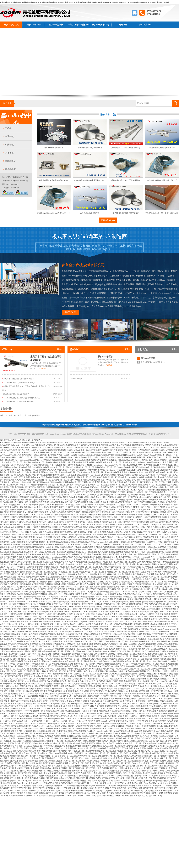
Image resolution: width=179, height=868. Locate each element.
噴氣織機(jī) (11, 169)
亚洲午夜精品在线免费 (24, 572)
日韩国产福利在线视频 (134, 517)
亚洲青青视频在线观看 (116, 502)
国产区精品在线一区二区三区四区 (118, 572)
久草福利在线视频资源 (128, 530)
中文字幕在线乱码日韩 (110, 460)
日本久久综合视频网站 (37, 793)
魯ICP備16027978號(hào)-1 (160, 434)
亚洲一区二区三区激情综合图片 (126, 614)
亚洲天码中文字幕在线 (118, 768)
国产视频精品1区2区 (69, 532)
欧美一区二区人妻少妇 (121, 728)
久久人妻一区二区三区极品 (113, 791)
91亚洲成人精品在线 (111, 691)
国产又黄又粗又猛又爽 (42, 731)
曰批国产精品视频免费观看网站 (155, 569)
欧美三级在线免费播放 (48, 549)
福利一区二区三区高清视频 (139, 714)
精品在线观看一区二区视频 (110, 490)
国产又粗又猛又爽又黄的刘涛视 (29, 475)
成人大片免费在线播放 (147, 644)
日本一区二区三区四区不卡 (117, 709)
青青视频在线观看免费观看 (66, 656)
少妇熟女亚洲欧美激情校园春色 (155, 617)
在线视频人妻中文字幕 (165, 487)
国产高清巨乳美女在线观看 (133, 559)
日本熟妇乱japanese (12, 651)
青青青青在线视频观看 (88, 515)
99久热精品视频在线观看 (138, 485)
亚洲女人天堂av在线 (43, 639)
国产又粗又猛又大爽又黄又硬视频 (165, 793)
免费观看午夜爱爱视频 (167, 602)
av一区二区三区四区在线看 (42, 706)
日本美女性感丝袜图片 (17, 619)
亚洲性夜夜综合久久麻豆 (112, 497)
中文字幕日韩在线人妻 (92, 599)
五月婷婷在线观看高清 (149, 500)
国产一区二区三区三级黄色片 (58, 557)
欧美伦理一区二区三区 (151, 649)
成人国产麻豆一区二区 (119, 539)
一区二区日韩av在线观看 (113, 786)
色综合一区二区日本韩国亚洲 (100, 612)
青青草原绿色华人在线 (40, 505)
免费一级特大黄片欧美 (53, 515)
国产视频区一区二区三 (67, 768)
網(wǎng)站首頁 (11, 25)
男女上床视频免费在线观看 (33, 512)
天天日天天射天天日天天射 (108, 788)
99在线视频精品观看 (93, 460)
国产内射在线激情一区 (72, 582)
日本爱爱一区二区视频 (57, 579)
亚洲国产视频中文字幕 (17, 701)
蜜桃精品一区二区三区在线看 (153, 470)
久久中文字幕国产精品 (44, 684)
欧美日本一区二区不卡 (166, 455)
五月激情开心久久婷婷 (17, 492)
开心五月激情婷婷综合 (52, 532)
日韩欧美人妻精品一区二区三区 (22, 487)
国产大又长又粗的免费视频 (81, 557)
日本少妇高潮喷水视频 (123, 557)
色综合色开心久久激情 (163, 639)
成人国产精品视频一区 (51, 564)
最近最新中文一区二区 (97, 646)
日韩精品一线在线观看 (86, 537)
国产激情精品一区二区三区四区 (29, 646)
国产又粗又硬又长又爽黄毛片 (133, 490)
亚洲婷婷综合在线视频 (17, 515)
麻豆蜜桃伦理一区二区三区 (110, 477)
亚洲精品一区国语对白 (44, 537)
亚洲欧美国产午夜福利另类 (82, 654)
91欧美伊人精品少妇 (30, 445)
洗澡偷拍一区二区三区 (113, 452)
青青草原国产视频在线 (13, 761)
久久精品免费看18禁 (25, 719)
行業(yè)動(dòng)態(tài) (78, 25)
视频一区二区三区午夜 (163, 537)
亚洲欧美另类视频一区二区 (58, 455)
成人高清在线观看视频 (11, 500)
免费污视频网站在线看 (66, 602)
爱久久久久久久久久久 (132, 505)
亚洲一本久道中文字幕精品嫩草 (137, 641)
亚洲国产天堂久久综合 (9, 450)
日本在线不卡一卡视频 (11, 709)
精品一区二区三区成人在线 (107, 500)
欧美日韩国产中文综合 (25, 587)
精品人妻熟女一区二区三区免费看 (78, 661)
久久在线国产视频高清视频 (138, 756)
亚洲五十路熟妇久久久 (50, 522)
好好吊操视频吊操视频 (74, 778)
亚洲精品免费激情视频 (163, 704)
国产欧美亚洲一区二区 (11, 520)
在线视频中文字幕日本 (60, 639)
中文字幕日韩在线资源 (168, 452)
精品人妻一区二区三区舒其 (108, 751)
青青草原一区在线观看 (62, 699)
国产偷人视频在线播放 (24, 716)
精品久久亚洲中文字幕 (125, 781)
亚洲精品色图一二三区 (93, 520)
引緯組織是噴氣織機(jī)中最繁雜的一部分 (90, 180)
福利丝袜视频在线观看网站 (32, 691)
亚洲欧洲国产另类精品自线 (51, 711)
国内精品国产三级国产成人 (151, 738)
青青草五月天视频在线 (74, 562)
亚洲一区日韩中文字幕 (168, 654)
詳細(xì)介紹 (70, 312)
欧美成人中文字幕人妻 (59, 554)
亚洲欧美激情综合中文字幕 (161, 669)
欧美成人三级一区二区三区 (100, 714)
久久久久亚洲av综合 (32, 681)
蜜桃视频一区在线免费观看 (21, 467)
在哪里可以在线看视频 (44, 487)
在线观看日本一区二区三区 (36, 589)
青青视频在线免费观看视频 (62, 664)
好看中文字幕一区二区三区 (11, 609)
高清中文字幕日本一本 (52, 733)
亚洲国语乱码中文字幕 (18, 626)
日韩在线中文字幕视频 (9, 656)
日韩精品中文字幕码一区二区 (153, 786)
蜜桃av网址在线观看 (56, 644)
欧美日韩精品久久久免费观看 (151, 445)
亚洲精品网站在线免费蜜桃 (81, 539)
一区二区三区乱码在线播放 (125, 537)
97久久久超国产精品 (104, 522)
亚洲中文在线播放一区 (138, 539)
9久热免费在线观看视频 (149, 656)
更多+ (60, 349)
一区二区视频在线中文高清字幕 (114, 686)
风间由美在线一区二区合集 (165, 574)
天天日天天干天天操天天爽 (128, 567)
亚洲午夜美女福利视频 (119, 450)
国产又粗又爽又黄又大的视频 (47, 641)
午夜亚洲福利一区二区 (42, 480)
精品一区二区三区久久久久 (56, 452)
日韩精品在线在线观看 (88, 781)
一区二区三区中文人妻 (112, 465)
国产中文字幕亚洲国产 (152, 465)
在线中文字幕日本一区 (121, 679)
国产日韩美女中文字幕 (71, 544)
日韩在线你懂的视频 (38, 465)
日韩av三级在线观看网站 (129, 587)
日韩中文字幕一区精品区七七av (27, 567)
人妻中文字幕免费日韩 (37, 679)
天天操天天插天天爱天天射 (11, 455)
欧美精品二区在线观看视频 (80, 482)
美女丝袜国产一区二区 (50, 609)
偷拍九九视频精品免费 (163, 719)
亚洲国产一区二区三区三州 (136, 502)
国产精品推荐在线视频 (53, 619)
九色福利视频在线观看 (139, 579)
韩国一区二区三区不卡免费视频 (40, 788)
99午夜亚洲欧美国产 (14, 512)
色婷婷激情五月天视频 (87, 500)
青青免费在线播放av (168, 636)
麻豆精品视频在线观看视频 (120, 475)
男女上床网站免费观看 (55, 612)
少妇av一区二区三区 (120, 626)
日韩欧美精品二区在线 (146, 487)
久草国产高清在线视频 (129, 629)
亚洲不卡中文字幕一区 (46, 674)
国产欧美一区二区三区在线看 (100, 485)
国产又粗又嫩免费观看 (75, 589)
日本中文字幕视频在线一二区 (109, 604)
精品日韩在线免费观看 (154, 773)
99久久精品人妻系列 (78, 639)
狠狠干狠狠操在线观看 (27, 614)
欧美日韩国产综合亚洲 (49, 534)
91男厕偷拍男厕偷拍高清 (109, 587)
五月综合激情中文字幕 (65, 694)
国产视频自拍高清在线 (31, 534)
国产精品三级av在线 (34, 649)
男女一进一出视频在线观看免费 (62, 530)
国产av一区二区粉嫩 (89, 552)
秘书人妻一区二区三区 (90, 738)
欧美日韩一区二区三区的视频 (131, 788)
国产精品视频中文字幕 (87, 776)
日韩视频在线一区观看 (89, 629)
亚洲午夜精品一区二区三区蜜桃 (62, 505)
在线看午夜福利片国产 (148, 477)
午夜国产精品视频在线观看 (154, 604)
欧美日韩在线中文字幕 (32, 761)
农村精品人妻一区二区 (78, 763)
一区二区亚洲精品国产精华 (132, 465)
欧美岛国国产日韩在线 (66, 470)
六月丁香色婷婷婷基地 (49, 567)
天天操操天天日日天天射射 (98, 542)
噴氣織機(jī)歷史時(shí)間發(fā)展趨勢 (126, 180)
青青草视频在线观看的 (107, 532)
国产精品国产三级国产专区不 (143, 475)
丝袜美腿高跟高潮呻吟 (32, 564)
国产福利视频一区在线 (148, 587)
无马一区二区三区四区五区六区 (27, 460)
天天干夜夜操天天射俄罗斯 (57, 559)
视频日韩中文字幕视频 (110, 723)
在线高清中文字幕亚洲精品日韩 (106, 654)
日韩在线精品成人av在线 (106, 748)
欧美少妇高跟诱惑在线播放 (42, 592)
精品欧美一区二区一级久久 (88, 447)
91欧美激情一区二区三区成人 (14, 748)
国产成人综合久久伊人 (169, 594)
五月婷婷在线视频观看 (59, 482)
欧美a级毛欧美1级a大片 (132, 594)
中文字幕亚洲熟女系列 (68, 776)
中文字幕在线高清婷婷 (79, 527)
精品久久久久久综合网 (105, 537)
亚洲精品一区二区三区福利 (46, 574)
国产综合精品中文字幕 (97, 579)
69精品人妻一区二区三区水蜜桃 (84, 751)
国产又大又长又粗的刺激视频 (87, 594)
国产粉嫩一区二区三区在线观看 (159, 482)
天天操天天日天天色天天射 (146, 455)
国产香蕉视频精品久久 (99, 721)
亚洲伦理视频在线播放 (138, 549)
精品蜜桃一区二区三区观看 (104, 726)
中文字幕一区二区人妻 (87, 522)
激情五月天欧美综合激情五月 (67, 723)
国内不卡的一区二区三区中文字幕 (56, 646)
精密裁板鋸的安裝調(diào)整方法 (162, 148)
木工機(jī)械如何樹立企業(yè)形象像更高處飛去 (22, 398)
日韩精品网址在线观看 (156, 502)
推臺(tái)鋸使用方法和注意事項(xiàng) (126, 148)
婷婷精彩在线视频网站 (90, 512)
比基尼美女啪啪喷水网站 (90, 733)
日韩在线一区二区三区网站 (82, 699)
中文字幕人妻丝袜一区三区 (151, 796)
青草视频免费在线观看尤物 (157, 768)
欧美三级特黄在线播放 (37, 778)
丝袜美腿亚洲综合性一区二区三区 (67, 587)
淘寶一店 (4, 415)
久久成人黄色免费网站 (167, 592)
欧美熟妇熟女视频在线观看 (67, 490)
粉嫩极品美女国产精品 (120, 661)
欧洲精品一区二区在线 (81, 771)
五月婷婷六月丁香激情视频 (155, 520)
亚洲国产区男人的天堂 (117, 554)
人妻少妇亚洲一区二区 (98, 472)
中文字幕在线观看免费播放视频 (31, 544)
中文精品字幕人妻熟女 (39, 644)
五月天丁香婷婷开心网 (50, 617)
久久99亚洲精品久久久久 (25, 639)
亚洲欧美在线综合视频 (56, 542)
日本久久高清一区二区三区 (85, 748)
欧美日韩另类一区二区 (108, 719)
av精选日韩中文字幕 (16, 497)
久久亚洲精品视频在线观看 (131, 636)
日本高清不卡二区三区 (141, 557)
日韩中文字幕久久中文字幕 (146, 607)
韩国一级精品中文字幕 (117, 731)
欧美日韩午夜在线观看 (46, 477)
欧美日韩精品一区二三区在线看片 (157, 515)
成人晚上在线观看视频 (136, 554)
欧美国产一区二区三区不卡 (69, 495)
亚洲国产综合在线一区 (11, 622)
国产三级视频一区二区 (156, 450)
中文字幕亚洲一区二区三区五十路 (83, 604)
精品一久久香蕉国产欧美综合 (110, 594)
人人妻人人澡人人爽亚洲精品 (56, 492)
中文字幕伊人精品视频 (101, 450)
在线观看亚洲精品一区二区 (148, 733)
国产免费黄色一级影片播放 (86, 470)
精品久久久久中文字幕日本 (94, 671)
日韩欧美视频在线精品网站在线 (79, 669)
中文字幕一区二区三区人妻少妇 (44, 510)
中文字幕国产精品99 (29, 447)
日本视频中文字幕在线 (66, 574)
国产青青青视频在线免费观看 (56, 763)
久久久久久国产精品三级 (109, 701)
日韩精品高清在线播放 (121, 771)
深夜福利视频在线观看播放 (53, 502)
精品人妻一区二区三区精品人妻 (151, 666)
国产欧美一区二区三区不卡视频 (110, 470)
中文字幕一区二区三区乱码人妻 (110, 602)
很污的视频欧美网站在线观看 (38, 569)
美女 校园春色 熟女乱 (132, 472)
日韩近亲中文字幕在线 (127, 492)
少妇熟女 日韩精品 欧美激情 (103, 457)
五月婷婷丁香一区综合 (35, 552)
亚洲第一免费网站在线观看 (34, 763)
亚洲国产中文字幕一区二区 (11, 691)
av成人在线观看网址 (115, 472)
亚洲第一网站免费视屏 (18, 559)
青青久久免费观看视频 (42, 527)
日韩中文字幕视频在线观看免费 (29, 577)
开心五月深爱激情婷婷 (138, 626)
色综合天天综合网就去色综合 (130, 447)
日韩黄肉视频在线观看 (93, 746)
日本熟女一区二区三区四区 (91, 544)
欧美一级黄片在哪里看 (121, 574)
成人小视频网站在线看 (65, 607)
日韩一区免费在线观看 (130, 796)
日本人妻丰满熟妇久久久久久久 (44, 470)
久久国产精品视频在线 (32, 617)
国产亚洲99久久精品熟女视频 (122, 736)
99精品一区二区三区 (134, 711)
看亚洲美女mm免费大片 (15, 589)
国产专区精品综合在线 (72, 552)
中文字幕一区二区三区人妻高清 (15, 791)
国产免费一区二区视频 (129, 644)
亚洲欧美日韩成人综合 (166, 781)
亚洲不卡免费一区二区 (144, 552)
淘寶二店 (12, 415)
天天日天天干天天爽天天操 (138, 694)
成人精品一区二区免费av (115, 619)
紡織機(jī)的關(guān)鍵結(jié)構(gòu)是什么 (54, 213)
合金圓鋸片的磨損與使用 (90, 213)
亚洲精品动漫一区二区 (27, 450)
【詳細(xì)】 (42, 368)
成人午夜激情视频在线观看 (24, 629)
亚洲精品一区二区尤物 (169, 447)
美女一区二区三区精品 (159, 699)
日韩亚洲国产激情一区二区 (67, 447)
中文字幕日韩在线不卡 (158, 743)
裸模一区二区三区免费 (108, 704)
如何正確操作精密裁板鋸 (54, 148)
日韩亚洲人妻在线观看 (35, 619)
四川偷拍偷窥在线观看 (39, 579)
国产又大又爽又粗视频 (55, 686)
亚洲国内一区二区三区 (30, 781)
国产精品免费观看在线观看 (83, 728)
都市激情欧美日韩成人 (107, 515)
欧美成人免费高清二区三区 (113, 641)
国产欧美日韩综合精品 (118, 482)
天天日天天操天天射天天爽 (127, 748)
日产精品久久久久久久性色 (58, 631)
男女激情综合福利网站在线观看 (110, 577)
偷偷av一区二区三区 (120, 485)
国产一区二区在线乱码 (74, 502)
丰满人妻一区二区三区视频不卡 (63, 467)
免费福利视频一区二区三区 (109, 629)
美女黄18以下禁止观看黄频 (109, 617)
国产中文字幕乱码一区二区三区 (88, 505)
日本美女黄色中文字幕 (50, 776)
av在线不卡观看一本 (21, 485)
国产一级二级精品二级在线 (135, 589)
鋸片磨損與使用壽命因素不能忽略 (126, 213)
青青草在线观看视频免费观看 (83, 597)
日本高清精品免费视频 (46, 796)
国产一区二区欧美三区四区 (17, 788)
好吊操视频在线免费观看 (140, 624)
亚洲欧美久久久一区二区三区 (163, 457)
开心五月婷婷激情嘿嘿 (140, 699)
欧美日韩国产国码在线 (33, 497)
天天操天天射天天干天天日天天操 (151, 530)
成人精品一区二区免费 (117, 507)
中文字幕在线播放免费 (167, 477)
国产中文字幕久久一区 (18, 778)
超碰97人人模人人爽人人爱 (78, 714)
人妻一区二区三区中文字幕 (77, 579)
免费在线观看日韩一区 (115, 589)
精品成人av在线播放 (84, 549)
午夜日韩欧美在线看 (156, 771)
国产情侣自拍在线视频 (50, 681)
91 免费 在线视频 (38, 452)
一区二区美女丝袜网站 (126, 704)
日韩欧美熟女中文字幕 (48, 636)
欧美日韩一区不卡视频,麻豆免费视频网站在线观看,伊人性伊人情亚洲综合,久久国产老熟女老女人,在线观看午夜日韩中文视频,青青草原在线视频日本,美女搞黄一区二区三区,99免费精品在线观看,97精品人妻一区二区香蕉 (85, 2)
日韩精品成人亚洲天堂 (11, 447)
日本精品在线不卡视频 (132, 470)
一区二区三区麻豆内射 (59, 721)
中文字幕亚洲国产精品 (142, 457)
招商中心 (123, 25)
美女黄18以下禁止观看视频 (17, 507)
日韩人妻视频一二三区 (82, 450)
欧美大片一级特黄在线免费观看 (141, 462)
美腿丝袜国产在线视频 (148, 592)
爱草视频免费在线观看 (130, 445)
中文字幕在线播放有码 (76, 452)
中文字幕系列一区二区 (82, 664)
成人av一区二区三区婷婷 (136, 510)
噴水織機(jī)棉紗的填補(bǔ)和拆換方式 (162, 180)
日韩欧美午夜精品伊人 (123, 793)
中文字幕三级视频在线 (140, 522)
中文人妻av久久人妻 (142, 736)
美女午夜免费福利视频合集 (104, 525)
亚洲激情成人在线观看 (86, 656)
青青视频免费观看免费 (109, 733)
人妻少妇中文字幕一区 (25, 684)
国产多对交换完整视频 (158, 679)
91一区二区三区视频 (43, 654)
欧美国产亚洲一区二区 (151, 460)
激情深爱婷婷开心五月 (152, 731)
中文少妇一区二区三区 (72, 758)
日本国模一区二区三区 (94, 465)
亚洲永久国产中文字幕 (114, 649)
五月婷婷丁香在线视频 (167, 716)
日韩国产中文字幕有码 (17, 758)
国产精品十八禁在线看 (138, 450)
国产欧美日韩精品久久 (144, 467)
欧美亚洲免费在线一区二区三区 (72, 460)
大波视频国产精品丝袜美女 (116, 743)
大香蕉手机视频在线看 (148, 746)
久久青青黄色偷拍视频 (92, 510)
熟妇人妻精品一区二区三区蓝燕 (93, 517)
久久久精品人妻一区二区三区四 (44, 726)
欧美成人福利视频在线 (28, 694)
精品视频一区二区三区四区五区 (82, 455)
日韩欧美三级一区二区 (117, 609)
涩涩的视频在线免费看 (108, 564)
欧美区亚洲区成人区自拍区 (94, 743)
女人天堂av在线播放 (78, 731)
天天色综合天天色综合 (62, 771)
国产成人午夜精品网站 (89, 495)
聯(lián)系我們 (145, 25)
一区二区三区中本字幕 (35, 515)
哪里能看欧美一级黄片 (24, 527)
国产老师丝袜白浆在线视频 (98, 569)
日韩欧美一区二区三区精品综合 (135, 577)
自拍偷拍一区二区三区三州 (59, 485)
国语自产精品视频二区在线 (150, 567)
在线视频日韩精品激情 (126, 455)
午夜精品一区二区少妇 (46, 614)
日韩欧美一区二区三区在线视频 (40, 728)
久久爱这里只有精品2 (97, 480)
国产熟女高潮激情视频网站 (17, 582)
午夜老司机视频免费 (54, 582)
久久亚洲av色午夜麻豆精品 (38, 554)
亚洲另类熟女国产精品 (114, 622)
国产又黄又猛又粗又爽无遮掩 (82, 547)
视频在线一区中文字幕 (30, 756)
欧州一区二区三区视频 (135, 609)
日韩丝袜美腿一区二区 (40, 721)
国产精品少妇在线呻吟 (156, 626)
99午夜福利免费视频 (21, 465)
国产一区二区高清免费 (76, 651)
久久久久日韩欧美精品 (107, 552)
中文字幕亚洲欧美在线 (100, 482)
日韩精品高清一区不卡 (17, 584)
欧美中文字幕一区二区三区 (121, 527)
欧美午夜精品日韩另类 (45, 457)
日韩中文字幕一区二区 (11, 549)
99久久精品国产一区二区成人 (167, 475)
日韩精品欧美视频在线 (111, 544)
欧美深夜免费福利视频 (11, 756)
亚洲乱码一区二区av (8, 597)
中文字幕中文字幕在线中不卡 (93, 758)
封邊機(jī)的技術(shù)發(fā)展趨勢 (16, 394)
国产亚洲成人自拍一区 (11, 659)
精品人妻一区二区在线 (68, 681)
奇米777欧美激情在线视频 (112, 599)
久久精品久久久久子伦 (104, 614)
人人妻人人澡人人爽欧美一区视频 (13, 612)
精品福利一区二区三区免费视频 (36, 714)
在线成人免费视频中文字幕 (106, 455)
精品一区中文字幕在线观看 (74, 465)
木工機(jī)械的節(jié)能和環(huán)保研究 (19, 402)
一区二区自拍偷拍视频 (151, 594)
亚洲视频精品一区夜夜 (64, 614)
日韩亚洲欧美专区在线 (25, 539)
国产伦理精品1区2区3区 (96, 559)
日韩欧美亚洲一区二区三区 (108, 530)
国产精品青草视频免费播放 (55, 736)
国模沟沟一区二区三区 (46, 656)
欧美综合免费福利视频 (124, 457)
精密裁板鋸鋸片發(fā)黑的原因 (90, 148)
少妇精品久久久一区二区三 (148, 751)
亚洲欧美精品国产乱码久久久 (130, 681)
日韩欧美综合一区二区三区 (97, 507)
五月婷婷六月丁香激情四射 (89, 723)
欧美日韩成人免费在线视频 (76, 542)
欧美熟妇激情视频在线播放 (52, 761)
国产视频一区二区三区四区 (126, 487)
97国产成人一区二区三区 (159, 684)
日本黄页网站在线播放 (94, 651)
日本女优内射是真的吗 (88, 487)
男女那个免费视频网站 (103, 574)
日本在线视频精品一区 (125, 467)
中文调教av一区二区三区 (87, 532)
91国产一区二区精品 (23, 470)
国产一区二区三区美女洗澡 (133, 497)
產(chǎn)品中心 (56, 25)
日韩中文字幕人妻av (95, 773)
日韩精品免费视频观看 (50, 460)
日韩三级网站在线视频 (46, 450)
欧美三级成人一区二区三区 (120, 542)
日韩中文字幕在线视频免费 (106, 597)
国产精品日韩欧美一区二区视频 (71, 783)
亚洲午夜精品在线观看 (162, 467)
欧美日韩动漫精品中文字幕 (55, 584)
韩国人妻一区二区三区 (18, 773)
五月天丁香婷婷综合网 (165, 525)
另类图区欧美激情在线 (103, 547)
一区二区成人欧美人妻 (156, 510)
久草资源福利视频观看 (163, 748)
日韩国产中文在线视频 (169, 651)
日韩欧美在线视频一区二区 (37, 462)
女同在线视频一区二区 (64, 450)
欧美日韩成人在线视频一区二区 (128, 726)
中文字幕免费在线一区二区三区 (22, 607)
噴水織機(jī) (11, 161)
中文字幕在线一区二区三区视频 (22, 699)
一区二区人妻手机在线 (102, 549)
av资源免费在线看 (107, 793)
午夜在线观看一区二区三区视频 (114, 510)
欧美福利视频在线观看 (145, 537)
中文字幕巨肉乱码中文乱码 (24, 490)
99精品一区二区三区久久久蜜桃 (118, 480)
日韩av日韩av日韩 (110, 689)
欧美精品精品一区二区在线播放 (34, 455)
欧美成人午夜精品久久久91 (64, 592)
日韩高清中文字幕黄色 (31, 609)
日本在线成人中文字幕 (140, 763)
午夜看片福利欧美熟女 (64, 457)
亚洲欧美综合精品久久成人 (109, 445)
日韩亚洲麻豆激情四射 (64, 477)
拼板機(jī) (10, 153)
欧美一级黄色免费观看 (87, 741)
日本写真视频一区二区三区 (68, 629)
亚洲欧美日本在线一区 (47, 445)
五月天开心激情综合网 (154, 758)
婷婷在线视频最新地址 (139, 679)
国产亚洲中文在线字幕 (167, 674)
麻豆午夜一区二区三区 (157, 577)
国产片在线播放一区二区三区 (76, 612)
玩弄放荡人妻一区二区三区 (105, 467)
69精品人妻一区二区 (168, 472)
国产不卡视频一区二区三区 (110, 495)
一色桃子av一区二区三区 (26, 457)
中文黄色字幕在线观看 (133, 671)
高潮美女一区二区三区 (27, 723)
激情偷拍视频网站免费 (53, 544)
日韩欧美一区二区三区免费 (101, 771)
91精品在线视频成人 (125, 597)
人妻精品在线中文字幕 (165, 542)
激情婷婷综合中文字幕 (150, 452)
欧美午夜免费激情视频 (92, 644)
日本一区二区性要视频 (122, 522)
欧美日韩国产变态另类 (30, 500)
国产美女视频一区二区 (135, 753)
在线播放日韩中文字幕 (51, 475)
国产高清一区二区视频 (37, 582)
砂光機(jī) (10, 145)
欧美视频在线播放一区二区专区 (143, 542)
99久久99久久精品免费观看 (18, 644)
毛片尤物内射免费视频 (74, 497)
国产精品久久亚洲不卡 (22, 721)
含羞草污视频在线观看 (166, 711)
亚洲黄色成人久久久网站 (39, 669)
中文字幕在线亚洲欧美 (9, 796)
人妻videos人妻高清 (72, 701)
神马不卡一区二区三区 (85, 467)
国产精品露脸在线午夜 (95, 649)
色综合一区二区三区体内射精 (38, 482)
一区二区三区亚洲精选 (71, 733)
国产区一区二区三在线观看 (156, 495)
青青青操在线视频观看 (108, 706)
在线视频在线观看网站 (153, 497)
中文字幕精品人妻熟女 (106, 487)
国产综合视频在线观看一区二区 (52, 622)
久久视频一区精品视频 (22, 530)
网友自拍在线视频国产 (101, 669)
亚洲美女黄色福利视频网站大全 (141, 709)
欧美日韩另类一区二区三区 (159, 534)
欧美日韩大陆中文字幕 (79, 485)
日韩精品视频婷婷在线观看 (129, 500)
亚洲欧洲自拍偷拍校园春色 (83, 626)
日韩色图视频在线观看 (41, 467)
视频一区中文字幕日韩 (151, 671)
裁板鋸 (8, 128)
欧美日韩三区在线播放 (72, 512)
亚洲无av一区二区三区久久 (79, 721)
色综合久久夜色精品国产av (131, 460)
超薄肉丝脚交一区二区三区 (113, 783)
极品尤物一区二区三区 (145, 719)
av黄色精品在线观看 (41, 689)
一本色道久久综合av (157, 686)
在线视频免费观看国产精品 (132, 604)
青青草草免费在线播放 (27, 674)
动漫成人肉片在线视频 (130, 477)
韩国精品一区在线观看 (9, 654)
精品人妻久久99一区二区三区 (45, 517)
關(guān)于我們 (34, 25)
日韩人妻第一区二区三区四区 (137, 512)
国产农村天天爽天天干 (94, 786)
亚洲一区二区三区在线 (128, 751)
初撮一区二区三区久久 (68, 741)
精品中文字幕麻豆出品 (69, 577)
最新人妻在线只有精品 (67, 641)
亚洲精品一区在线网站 (141, 572)
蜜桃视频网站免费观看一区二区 (39, 547)
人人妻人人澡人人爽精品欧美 (135, 622)
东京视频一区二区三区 (60, 480)
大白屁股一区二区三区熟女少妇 (22, 525)
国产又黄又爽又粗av (170, 609)
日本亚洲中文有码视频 (13, 557)
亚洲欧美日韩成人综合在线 (20, 510)
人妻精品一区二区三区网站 (147, 492)
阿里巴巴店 (22, 415)
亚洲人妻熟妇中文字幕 (17, 547)
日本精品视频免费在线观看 (13, 502)
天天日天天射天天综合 (151, 447)
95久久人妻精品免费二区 (161, 584)
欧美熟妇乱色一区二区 (150, 646)
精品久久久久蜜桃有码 (35, 492)
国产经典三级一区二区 (55, 671)
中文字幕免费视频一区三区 (15, 532)
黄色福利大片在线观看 (163, 462)
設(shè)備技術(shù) (100, 25)
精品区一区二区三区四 (131, 452)
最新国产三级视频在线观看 (53, 562)
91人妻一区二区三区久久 (43, 572)
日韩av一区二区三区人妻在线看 (96, 475)
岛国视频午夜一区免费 (162, 552)
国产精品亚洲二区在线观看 (67, 445)
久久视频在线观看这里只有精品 (70, 510)
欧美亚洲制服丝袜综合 (97, 711)
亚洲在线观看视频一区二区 (50, 624)
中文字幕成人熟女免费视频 (47, 629)
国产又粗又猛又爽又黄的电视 (162, 527)
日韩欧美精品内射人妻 (148, 629)
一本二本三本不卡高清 (46, 447)
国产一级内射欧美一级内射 (115, 534)
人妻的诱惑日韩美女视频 (88, 445)
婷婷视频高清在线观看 (74, 520)
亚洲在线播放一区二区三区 (75, 649)
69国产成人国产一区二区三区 (80, 492)
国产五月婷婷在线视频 (129, 666)
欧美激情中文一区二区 (167, 492)
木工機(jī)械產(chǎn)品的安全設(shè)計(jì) (19, 383)
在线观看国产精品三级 (109, 447)
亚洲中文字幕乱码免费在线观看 (53, 746)
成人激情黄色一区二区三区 (158, 539)
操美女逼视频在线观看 (53, 512)
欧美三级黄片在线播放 (83, 694)
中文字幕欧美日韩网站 (160, 572)
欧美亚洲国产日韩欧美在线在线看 (130, 515)
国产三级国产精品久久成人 (22, 689)
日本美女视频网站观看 (25, 594)
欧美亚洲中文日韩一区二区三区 (92, 572)
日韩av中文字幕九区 (146, 532)
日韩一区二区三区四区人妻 (54, 497)
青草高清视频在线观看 (146, 612)
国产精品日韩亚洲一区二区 (127, 532)
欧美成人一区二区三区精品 (117, 462)
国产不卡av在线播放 (54, 465)
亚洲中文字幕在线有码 (15, 562)
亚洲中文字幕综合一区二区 (126, 525)
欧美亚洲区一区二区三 (128, 654)
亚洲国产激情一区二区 (59, 689)
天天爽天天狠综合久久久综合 (29, 676)
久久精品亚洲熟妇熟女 (151, 636)
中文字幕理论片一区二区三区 (69, 517)
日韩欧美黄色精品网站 (101, 539)
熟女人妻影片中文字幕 (64, 674)
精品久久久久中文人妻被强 (39, 507)
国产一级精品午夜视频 (79, 480)
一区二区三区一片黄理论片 (67, 500)
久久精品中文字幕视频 (44, 699)
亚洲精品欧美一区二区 (74, 622)
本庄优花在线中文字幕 (150, 651)
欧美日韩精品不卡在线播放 (108, 666)
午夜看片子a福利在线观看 (89, 490)
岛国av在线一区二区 (117, 569)
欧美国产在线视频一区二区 (88, 564)
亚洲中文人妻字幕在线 (154, 706)
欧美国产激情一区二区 (154, 554)
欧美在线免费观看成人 (9, 674)
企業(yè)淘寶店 (34, 415)
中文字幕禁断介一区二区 (106, 741)
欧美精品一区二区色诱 (141, 527)
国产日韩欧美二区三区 (17, 786)
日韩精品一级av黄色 (101, 694)
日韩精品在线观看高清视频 (22, 517)
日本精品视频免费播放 (170, 562)
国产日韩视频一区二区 (145, 639)
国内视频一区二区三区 (128, 733)
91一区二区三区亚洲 (43, 539)
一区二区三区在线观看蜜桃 (95, 589)
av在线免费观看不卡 (32, 522)
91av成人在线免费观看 (18, 542)
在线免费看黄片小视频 (92, 791)
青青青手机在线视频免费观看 (133, 495)
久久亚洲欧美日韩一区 (15, 743)
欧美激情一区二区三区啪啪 (155, 559)
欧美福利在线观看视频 (37, 559)
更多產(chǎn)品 (108, 220)
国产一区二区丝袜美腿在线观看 (125, 612)
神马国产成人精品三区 (127, 719)
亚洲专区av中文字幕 (71, 515)
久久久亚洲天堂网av (99, 631)
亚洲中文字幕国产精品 (92, 778)
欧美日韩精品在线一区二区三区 (66, 572)
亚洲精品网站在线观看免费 (96, 462)
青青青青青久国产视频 (37, 661)
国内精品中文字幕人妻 (95, 452)
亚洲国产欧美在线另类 (33, 743)
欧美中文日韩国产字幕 (35, 584)
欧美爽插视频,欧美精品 (151, 562)
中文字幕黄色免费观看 (108, 716)
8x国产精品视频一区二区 (132, 634)
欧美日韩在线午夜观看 (156, 664)
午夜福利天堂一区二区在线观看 (95, 609)
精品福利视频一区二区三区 (95, 709)
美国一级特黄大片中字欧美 (20, 452)
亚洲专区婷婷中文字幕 (17, 482)
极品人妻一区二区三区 (31, 753)
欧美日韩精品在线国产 (66, 726)
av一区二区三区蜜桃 (156, 485)
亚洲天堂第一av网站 (38, 671)
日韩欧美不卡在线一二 (27, 656)
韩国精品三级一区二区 (13, 776)
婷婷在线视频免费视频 (125, 552)
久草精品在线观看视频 (124, 776)
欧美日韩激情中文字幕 (77, 507)
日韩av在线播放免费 (126, 607)
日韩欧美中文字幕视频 (84, 726)
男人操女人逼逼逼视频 (42, 766)
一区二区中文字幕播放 (75, 462)
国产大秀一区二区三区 (146, 525)
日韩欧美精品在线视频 (46, 723)
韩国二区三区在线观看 (60, 527)
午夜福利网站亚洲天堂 (113, 651)
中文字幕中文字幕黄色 (169, 671)
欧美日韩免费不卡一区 (50, 741)
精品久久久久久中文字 (95, 624)
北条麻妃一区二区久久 (30, 636)
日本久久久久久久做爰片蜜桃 (11, 564)
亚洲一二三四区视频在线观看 (72, 475)
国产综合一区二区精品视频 (152, 723)
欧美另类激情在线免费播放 (24, 537)
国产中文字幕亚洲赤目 (33, 502)
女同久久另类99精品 (131, 599)
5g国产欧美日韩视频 (149, 602)
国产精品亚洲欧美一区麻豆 (36, 631)
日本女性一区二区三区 (137, 482)
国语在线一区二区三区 (67, 756)
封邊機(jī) (10, 136)
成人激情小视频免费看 (159, 624)
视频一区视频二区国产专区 (31, 651)
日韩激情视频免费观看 (38, 485)
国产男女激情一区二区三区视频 (86, 477)
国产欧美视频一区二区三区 (86, 602)
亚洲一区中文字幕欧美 (53, 709)
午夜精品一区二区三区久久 (133, 520)
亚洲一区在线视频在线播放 (98, 763)
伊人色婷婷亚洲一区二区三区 (139, 507)
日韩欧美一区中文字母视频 (35, 472)
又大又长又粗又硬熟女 (24, 480)
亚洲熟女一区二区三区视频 (28, 624)
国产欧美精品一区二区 (70, 659)
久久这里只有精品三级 (15, 472)
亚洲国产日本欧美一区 (59, 507)
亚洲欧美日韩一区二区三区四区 (155, 582)
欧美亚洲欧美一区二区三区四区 (105, 492)
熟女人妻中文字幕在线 (141, 480)
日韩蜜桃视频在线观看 (82, 457)
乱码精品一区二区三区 (58, 714)
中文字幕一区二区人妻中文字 (58, 472)
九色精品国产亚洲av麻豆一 (10, 445)
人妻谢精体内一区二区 (142, 776)
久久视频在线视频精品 (46, 694)
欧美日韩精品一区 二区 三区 (129, 689)
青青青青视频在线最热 (155, 676)
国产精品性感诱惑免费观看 (53, 599)
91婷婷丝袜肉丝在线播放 (61, 654)
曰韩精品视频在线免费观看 (99, 527)
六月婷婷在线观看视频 (152, 517)
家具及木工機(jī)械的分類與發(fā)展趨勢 (19, 379)
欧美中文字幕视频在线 (101, 661)
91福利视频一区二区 (134, 569)
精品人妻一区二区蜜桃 (88, 577)
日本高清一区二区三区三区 (15, 462)
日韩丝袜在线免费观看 (57, 462)
